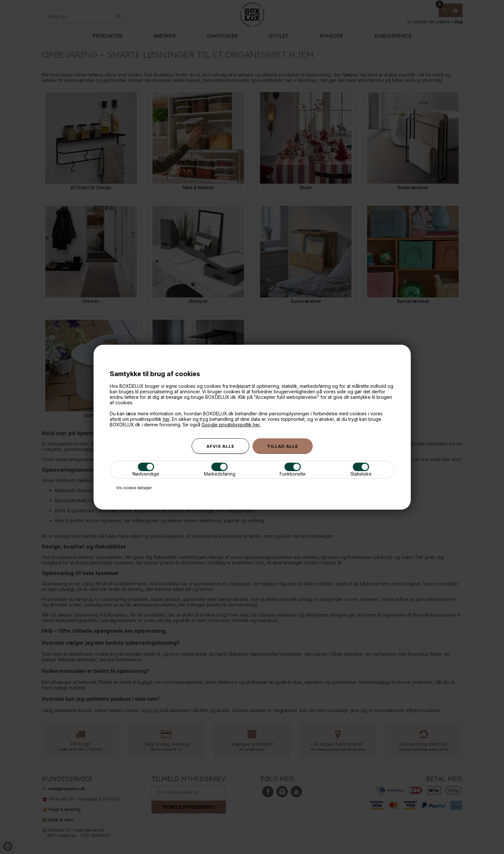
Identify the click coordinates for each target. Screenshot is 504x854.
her (166, 419)
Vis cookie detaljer (134, 488)
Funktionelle (293, 470)
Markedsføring (220, 470)
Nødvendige (146, 470)
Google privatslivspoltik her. (231, 425)
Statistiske (361, 470)
